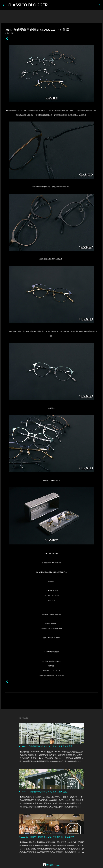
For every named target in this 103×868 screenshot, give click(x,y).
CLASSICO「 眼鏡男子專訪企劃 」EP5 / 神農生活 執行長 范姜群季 (47, 837)
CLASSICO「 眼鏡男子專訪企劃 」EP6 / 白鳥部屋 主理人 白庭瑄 (46, 746)
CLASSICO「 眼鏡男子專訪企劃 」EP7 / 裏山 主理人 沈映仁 (44, 792)
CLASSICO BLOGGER (28, 5)
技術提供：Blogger (52, 865)
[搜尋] (51, 5)
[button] (7, 39)
